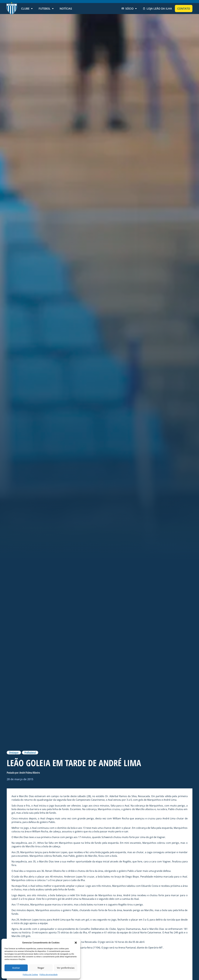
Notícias (66, 9)
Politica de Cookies (30, 975)
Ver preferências (66, 968)
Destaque (14, 753)
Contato (184, 9)
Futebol (46, 9)
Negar (41, 968)
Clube (27, 9)
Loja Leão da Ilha (157, 9)
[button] (76, 943)
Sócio (129, 9)
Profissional (30, 753)
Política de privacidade (49, 975)
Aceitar (16, 968)
